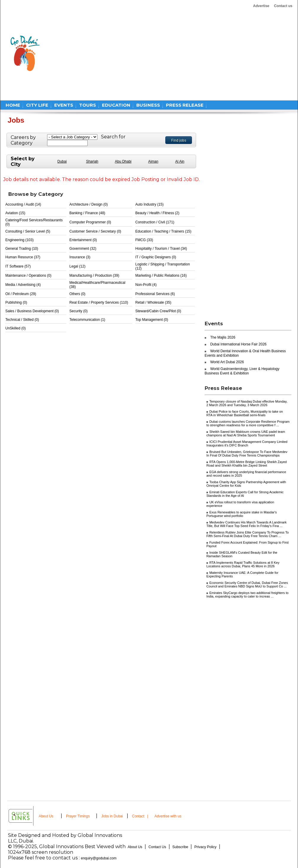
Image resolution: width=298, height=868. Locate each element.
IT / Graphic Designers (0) (156, 257)
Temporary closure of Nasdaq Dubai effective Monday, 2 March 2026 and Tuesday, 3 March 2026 (247, 403)
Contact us (283, 6)
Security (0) (78, 311)
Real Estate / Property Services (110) (99, 302)
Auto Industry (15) (149, 204)
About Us (46, 816)
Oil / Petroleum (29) (21, 294)
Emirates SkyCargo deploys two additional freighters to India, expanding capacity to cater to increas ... (247, 595)
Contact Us (157, 847)
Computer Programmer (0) (90, 222)
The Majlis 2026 (223, 337)
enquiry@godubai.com (99, 858)
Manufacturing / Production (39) (94, 276)
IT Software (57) (18, 266)
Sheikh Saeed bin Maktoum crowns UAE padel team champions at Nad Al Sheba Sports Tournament (246, 433)
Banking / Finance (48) (87, 213)
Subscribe (180, 847)
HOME (13, 105)
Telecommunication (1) (87, 320)
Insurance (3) (80, 257)
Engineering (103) (19, 240)
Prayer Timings (78, 816)
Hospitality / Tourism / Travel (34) (161, 249)
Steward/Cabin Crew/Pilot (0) (158, 311)
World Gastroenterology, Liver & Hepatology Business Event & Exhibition (242, 371)
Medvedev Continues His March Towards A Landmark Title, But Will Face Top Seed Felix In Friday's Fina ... (247, 524)
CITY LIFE (37, 105)
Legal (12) (77, 266)
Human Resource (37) (23, 257)
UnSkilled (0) (16, 328)
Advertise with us (168, 816)
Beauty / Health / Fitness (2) (157, 213)
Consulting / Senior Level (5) (28, 231)
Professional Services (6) (155, 294)
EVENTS (64, 105)
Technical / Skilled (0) (22, 320)
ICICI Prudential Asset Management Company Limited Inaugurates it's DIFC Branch (247, 443)
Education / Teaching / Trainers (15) (163, 231)
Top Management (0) (152, 320)
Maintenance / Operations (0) (28, 276)
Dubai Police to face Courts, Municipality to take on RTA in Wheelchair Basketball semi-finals (245, 413)
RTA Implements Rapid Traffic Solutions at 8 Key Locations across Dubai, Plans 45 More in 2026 (243, 564)
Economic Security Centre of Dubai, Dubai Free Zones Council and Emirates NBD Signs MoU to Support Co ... (247, 584)
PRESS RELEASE (185, 105)
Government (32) (83, 249)
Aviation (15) (15, 213)
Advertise (261, 6)
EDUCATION (116, 105)
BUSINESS (148, 105)
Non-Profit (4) (146, 285)
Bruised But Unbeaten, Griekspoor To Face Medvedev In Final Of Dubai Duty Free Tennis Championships (247, 454)
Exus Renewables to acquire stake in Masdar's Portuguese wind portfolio (242, 514)
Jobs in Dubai (112, 816)
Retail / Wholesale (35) (153, 302)
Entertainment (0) (83, 240)
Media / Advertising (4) (23, 285)
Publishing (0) (16, 302)
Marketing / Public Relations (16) (161, 276)
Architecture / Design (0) (88, 204)
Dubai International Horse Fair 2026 (238, 344)
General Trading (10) (22, 249)
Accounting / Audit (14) (23, 204)
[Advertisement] (146, 53)
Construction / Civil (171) (155, 222)
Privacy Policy (205, 847)
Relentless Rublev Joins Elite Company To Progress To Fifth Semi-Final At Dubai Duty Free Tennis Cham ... (248, 534)
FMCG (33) (144, 240)
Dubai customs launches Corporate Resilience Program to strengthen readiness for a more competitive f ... (248, 423)
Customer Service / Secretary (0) (95, 231)
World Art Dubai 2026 (227, 362)
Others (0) (77, 294)
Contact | (141, 816)
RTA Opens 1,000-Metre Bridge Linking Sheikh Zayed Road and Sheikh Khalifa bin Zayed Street (247, 464)
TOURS (88, 105)
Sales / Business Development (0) (32, 311)
